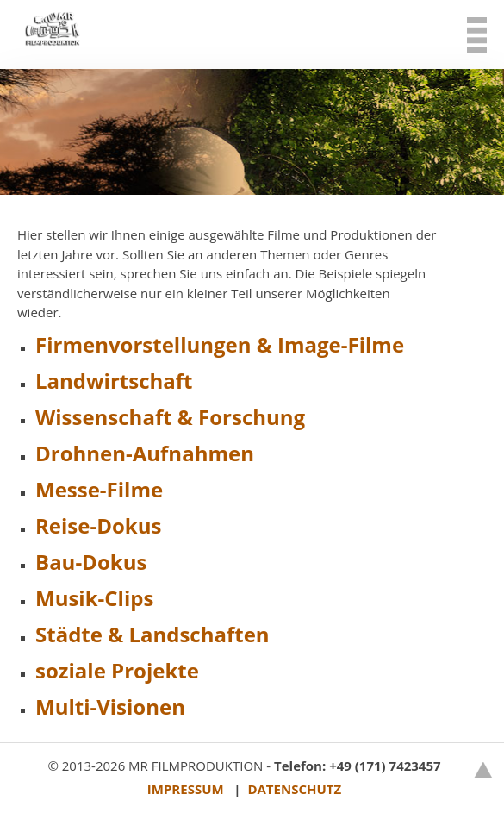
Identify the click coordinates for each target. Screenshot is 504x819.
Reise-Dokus (98, 525)
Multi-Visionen (110, 706)
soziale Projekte (117, 670)
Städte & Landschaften (152, 634)
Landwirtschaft (114, 381)
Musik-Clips (94, 598)
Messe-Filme (99, 489)
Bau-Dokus (91, 562)
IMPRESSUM (186, 789)
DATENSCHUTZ (294, 789)
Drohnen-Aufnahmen (145, 453)
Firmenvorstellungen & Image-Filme (220, 344)
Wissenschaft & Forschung (170, 417)
